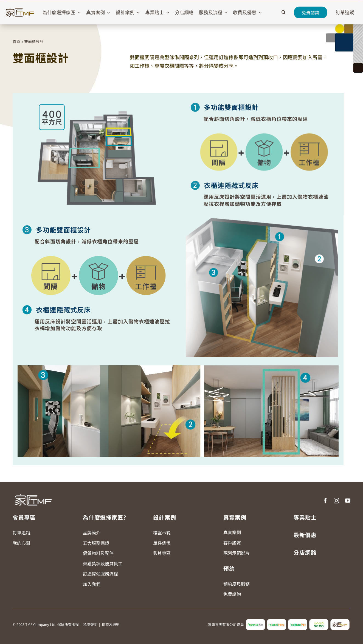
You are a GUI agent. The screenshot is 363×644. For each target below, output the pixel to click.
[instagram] (336, 501)
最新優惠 (305, 535)
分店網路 (305, 552)
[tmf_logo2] (340, 621)
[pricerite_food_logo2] (277, 621)
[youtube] (348, 501)
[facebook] (325, 501)
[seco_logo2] (319, 621)
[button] (284, 12)
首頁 (16, 41)
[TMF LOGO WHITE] (33, 492)
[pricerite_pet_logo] (298, 621)
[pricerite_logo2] (255, 621)
